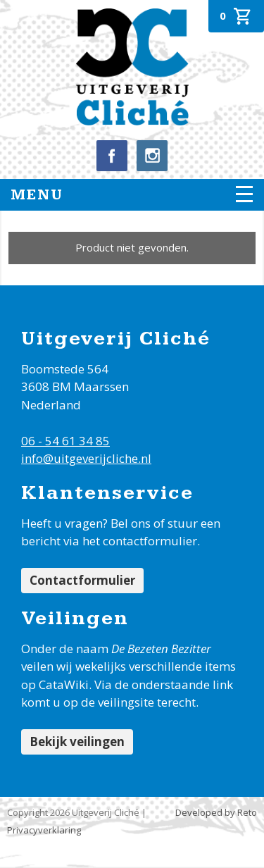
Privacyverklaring (44, 830)
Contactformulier (82, 580)
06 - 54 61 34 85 (65, 441)
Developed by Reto (216, 812)
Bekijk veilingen (77, 742)
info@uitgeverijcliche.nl (86, 458)
